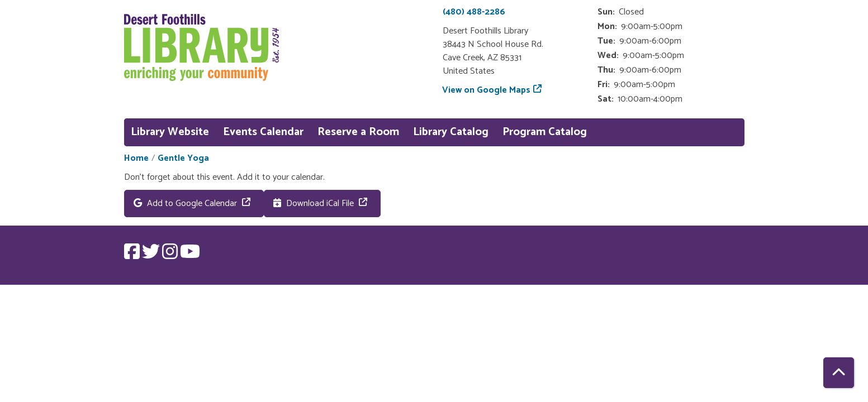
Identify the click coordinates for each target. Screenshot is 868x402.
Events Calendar (263, 132)
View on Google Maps (487, 90)
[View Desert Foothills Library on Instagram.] (171, 255)
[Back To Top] (839, 373)
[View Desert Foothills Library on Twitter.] (152, 255)
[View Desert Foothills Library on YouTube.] (190, 255)
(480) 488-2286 (474, 12)
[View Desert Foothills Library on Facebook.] (133, 255)
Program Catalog (545, 132)
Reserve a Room (358, 132)
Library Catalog (451, 132)
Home (136, 159)
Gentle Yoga (183, 159)
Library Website (170, 132)
